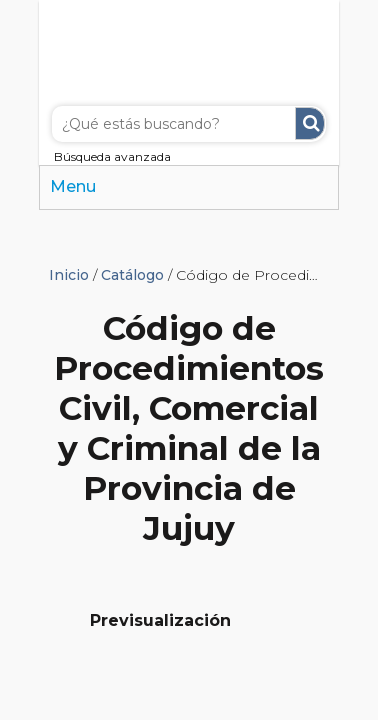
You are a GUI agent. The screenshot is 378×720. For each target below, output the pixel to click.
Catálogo (132, 275)
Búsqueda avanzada (112, 156)
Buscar (310, 123)
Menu (73, 186)
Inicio (69, 275)
